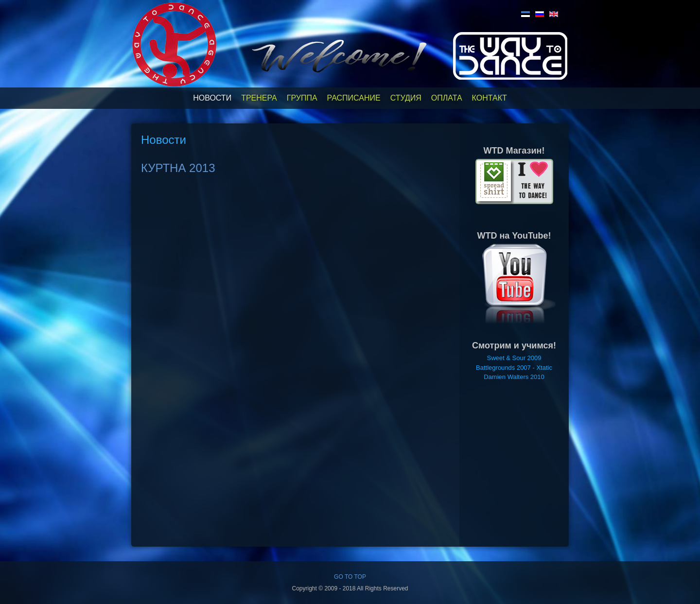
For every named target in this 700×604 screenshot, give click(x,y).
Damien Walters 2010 (514, 377)
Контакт (490, 98)
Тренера (259, 98)
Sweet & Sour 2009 (514, 358)
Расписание (354, 98)
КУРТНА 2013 (178, 168)
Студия (406, 98)
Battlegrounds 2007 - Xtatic (514, 368)
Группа (302, 98)
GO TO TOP (350, 577)
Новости (212, 98)
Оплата (447, 98)
